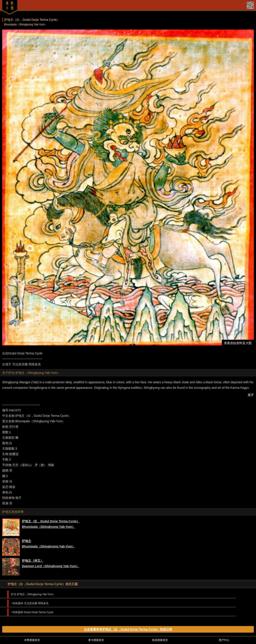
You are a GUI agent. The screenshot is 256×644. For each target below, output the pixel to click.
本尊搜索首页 (32, 640)
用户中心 (224, 640)
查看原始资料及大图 (238, 343)
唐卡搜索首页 (96, 640)
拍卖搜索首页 (160, 640)
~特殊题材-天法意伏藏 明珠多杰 (30, 603)
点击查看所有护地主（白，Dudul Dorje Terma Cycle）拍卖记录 (128, 629)
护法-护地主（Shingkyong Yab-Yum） (33, 594)
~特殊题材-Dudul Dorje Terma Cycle (32, 612)
